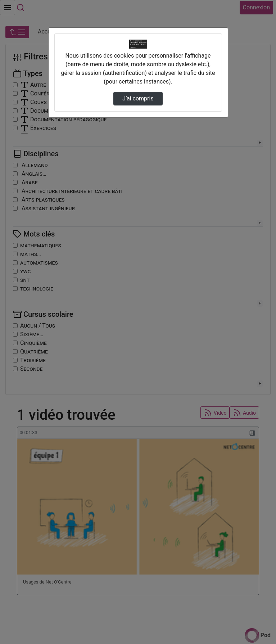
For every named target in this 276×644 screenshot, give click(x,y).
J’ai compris (138, 98)
